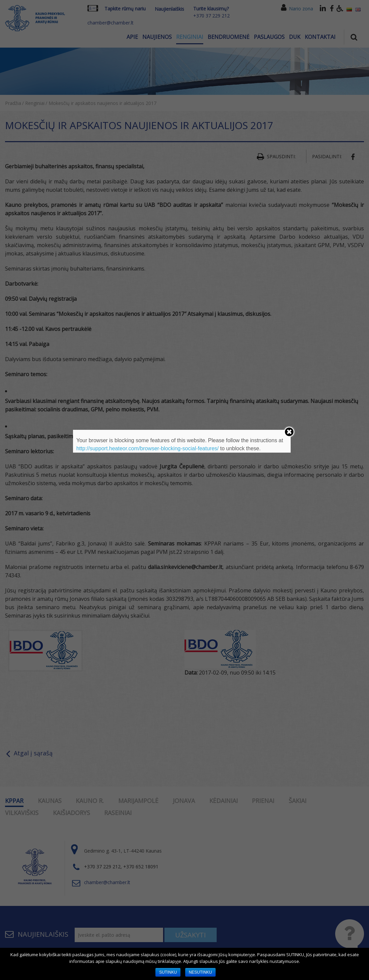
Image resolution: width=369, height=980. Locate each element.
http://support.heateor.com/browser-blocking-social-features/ (147, 448)
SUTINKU (168, 972)
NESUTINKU (200, 972)
